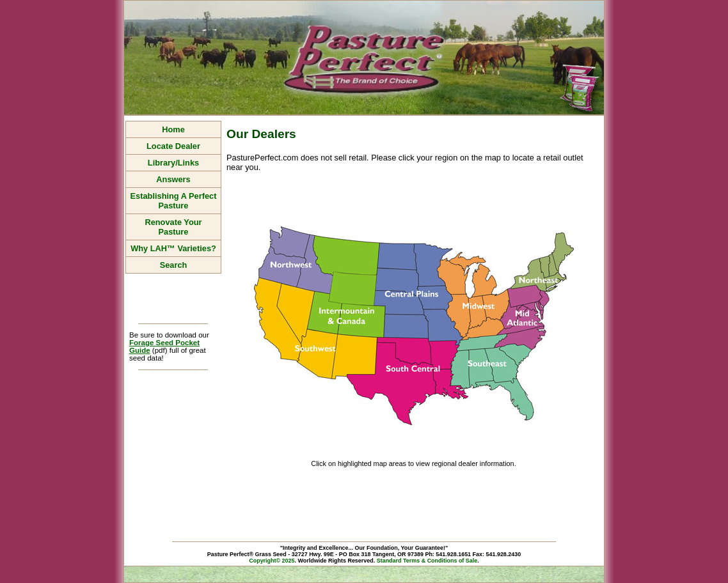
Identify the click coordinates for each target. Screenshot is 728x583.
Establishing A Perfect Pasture (174, 201)
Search (174, 265)
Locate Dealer (173, 146)
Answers (173, 179)
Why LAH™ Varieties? (173, 248)
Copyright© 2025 (272, 561)
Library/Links (173, 163)
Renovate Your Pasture (173, 227)
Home (173, 129)
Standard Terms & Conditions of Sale (427, 561)
